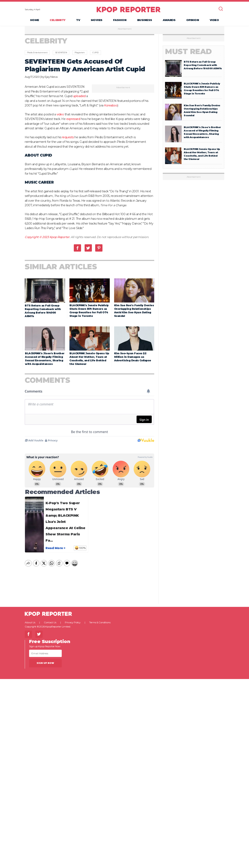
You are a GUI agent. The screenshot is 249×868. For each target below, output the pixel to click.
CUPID (96, 52)
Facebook (77, 248)
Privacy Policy (73, 619)
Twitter (88, 248)
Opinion (193, 20)
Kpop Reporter (60, 237)
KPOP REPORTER (129, 9)
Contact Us (50, 619)
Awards (169, 20)
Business (145, 20)
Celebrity (58, 20)
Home (35, 20)
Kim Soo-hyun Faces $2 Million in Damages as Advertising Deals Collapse (133, 357)
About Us (30, 619)
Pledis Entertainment (37, 52)
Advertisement (125, 29)
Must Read (188, 51)
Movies (97, 20)
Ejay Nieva (51, 77)
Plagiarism (80, 52)
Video (214, 20)
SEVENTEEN (61, 52)
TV (78, 20)
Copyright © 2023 (37, 237)
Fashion (120, 20)
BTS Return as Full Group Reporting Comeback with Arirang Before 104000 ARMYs (203, 65)
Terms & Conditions (100, 619)
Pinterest (99, 248)
